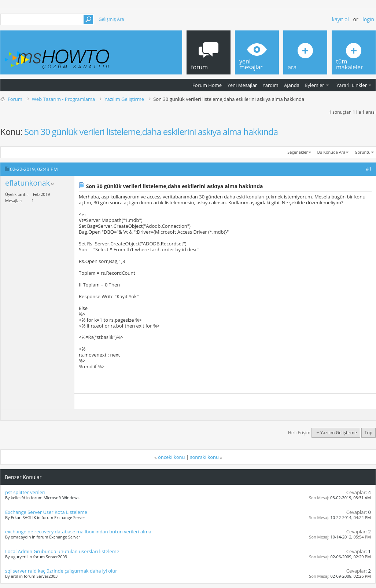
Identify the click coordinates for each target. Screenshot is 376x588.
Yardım (271, 85)
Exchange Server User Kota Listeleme (46, 512)
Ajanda (292, 85)
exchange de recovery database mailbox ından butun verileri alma (78, 532)
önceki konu (171, 457)
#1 (369, 169)
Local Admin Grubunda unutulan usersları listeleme (62, 551)
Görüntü (363, 152)
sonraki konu (204, 457)
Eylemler (314, 85)
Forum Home (207, 85)
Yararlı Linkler (352, 85)
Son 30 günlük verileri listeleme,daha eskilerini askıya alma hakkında (151, 132)
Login (368, 19)
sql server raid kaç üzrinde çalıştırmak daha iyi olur (61, 571)
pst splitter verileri (25, 492)
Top (368, 433)
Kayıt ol (340, 19)
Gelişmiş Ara (111, 19)
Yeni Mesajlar (242, 85)
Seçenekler (298, 152)
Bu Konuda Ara (331, 152)
